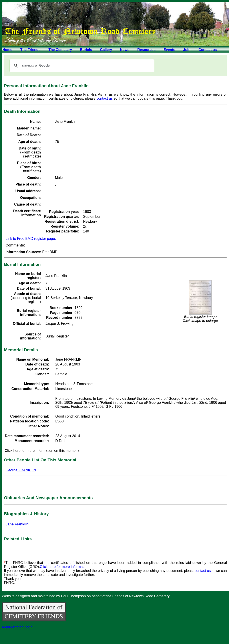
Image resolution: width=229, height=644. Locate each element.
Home (7, 50)
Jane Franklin (17, 524)
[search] (81, 66)
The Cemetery (60, 50)
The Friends (30, 50)
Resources (146, 50)
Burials (86, 50)
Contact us (208, 50)
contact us (105, 98)
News (125, 50)
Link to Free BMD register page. (31, 239)
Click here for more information (64, 567)
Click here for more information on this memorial (43, 451)
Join (187, 50)
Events (169, 50)
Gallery (106, 50)
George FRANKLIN (21, 470)
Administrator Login (17, 627)
